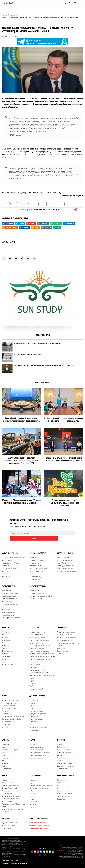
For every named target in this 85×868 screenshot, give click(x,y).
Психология (61, 781)
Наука (59, 786)
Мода (59, 762)
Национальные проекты (38, 671)
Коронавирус (6, 829)
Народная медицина (9, 826)
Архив (4, 663)
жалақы (5, 204)
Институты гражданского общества (42, 657)
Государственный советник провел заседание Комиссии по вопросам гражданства (64, 425)
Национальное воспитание (39, 753)
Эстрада (5, 764)
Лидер (32, 784)
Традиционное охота (37, 759)
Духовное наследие (38, 697)
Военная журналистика (66, 767)
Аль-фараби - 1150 (8, 725)
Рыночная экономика (65, 636)
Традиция (33, 745)
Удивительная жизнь (65, 794)
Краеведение (6, 715)
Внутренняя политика (37, 633)
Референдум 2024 (36, 690)
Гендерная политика (37, 644)
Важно (5, 697)
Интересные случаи (64, 764)
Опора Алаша (34, 731)
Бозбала (60, 745)
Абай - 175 (5, 728)
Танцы (4, 748)
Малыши (5, 781)
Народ (32, 682)
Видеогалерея (7, 794)
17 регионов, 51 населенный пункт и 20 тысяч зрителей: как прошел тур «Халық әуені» (21, 507)
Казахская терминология (39, 789)
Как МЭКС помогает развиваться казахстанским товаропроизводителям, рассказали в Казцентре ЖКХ (21, 466)
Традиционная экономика (67, 633)
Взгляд (32, 800)
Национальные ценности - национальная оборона (11, 798)
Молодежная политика (38, 638)
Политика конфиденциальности (19, 862)
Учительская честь (64, 797)
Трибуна (32, 687)
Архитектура (6, 770)
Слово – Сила (34, 717)
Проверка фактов (8, 802)
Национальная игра (37, 748)
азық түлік (22, 204)
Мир (3, 636)
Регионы (33, 805)
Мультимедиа (7, 657)
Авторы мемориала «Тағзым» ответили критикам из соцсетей (40, 345)
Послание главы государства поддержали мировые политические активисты (45, 370)
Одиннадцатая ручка (37, 720)
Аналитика (61, 649)
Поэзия (32, 704)
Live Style (61, 741)
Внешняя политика (36, 636)
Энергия (60, 789)
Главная (4, 16)
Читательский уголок (65, 753)
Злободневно (35, 776)
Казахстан (5, 633)
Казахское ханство (9, 706)
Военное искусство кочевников (13, 717)
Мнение (4, 649)
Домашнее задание (64, 751)
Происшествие (7, 665)
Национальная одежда (38, 756)
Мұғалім (13, 204)
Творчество (34, 701)
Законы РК (33, 668)
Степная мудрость (36, 712)
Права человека (35, 665)
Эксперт (5, 655)
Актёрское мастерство (10, 751)
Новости (5, 628)
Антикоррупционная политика (68, 644)
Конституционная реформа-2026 (42, 676)
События (33, 792)
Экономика (62, 628)
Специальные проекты (10, 792)
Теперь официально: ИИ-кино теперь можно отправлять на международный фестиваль (64, 465)
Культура (6, 741)
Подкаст (32, 794)
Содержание (62, 800)
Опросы (4, 660)
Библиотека (34, 723)
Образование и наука (66, 776)
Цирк (3, 762)
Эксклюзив (33, 802)
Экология (33, 808)
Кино (3, 756)
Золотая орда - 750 (9, 723)
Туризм (60, 646)
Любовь (60, 756)
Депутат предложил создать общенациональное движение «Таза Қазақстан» (64, 509)
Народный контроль (64, 641)
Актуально (34, 628)
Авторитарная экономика (67, 638)
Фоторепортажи (63, 770)
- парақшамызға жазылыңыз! (40, 210)
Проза (32, 706)
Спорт (4, 644)
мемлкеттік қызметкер (56, 204)
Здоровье (33, 781)
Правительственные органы (40, 660)
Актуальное (6, 641)
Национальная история (10, 701)
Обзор (32, 797)
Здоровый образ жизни (10, 824)
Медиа (4, 767)
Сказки (32, 725)
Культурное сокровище (38, 715)
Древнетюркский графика (11, 720)
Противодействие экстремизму (41, 786)
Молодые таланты (8, 784)
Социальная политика (37, 649)
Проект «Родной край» (10, 789)
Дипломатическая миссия (39, 673)
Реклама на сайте (6, 862)
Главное (32, 684)
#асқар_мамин (33, 204)
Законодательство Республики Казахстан (13, 811)
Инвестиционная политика (39, 641)
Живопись (5, 745)
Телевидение (6, 759)
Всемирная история (9, 704)
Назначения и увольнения (39, 663)
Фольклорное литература (11, 786)
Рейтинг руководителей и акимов (42, 655)
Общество (5, 638)
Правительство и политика (39, 652)
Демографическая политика (40, 646)
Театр (4, 753)
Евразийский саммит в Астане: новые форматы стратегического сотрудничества (21, 425)
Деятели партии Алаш (10, 709)
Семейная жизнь (63, 759)
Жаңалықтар (14, 16)
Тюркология (6, 712)
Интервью (5, 646)
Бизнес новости (63, 652)
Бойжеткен (61, 748)
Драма (32, 709)
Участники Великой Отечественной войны (14, 806)
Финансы (61, 655)
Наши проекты (7, 652)
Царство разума (63, 792)
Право (32, 679)
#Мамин (43, 204)
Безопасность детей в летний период (30, 357)
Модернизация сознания (38, 728)
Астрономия (62, 784)
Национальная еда (36, 751)
